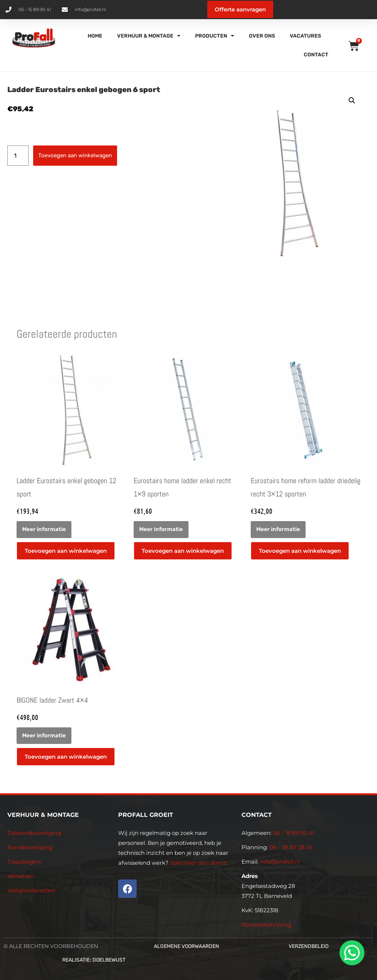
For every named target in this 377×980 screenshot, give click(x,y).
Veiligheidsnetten (31, 890)
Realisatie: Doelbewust (94, 960)
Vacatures (305, 36)
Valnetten (21, 876)
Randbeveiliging (30, 847)
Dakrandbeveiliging (34, 833)
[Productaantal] (18, 156)
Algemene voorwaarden (186, 946)
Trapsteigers (24, 862)
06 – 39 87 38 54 (291, 847)
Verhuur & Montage (149, 36)
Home (95, 36)
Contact (316, 55)
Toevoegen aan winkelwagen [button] (66, 551)
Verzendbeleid (309, 946)
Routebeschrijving (266, 925)
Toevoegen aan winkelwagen (75, 155)
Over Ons (262, 36)
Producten (215, 36)
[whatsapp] (351, 953)
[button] (352, 101)
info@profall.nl (280, 862)
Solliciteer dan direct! (200, 863)
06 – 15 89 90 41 (293, 833)
